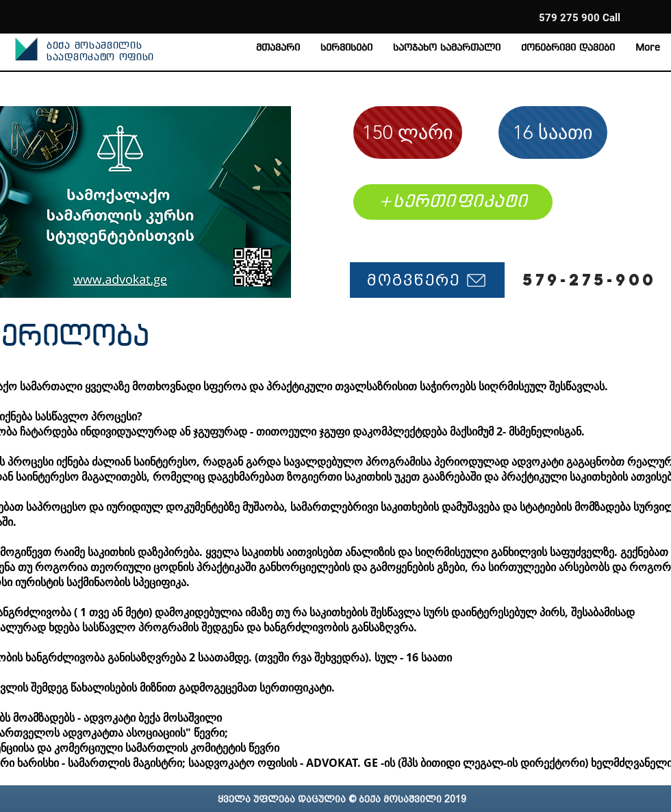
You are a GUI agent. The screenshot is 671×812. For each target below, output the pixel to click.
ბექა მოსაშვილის (94, 46)
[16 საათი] (553, 132)
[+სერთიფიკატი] (453, 202)
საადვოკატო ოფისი (100, 58)
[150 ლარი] (408, 132)
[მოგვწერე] (427, 280)
